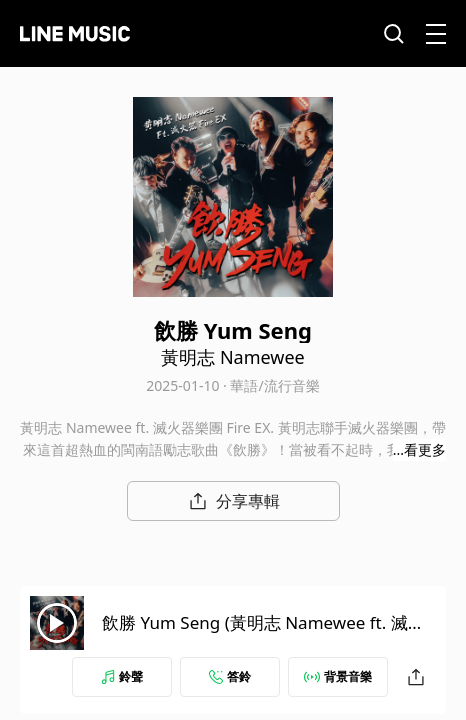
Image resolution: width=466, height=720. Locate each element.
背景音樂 (338, 676)
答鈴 (230, 676)
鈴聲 (122, 676)
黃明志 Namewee (233, 357)
